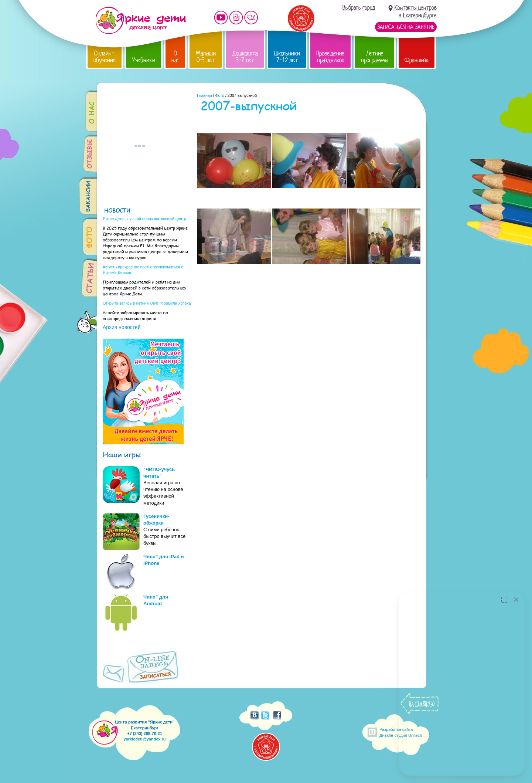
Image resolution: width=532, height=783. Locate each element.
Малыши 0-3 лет (206, 57)
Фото (219, 95)
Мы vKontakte (251, 18)
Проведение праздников (330, 57)
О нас (175, 57)
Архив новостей (122, 327)
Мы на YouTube (221, 18)
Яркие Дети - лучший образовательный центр (144, 218)
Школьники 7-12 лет (287, 57)
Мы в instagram (236, 18)
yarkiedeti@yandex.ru (144, 739)
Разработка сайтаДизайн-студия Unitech (401, 732)
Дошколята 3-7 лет (245, 57)
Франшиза (417, 60)
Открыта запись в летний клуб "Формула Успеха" (147, 303)
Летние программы (375, 57)
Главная (204, 95)
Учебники (144, 60)
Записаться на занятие (406, 27)
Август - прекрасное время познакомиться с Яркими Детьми (143, 270)
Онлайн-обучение (105, 57)
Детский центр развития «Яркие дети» (141, 20)
